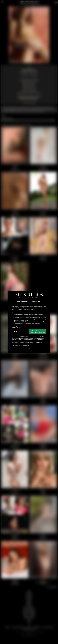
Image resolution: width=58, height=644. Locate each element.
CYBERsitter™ (21, 348)
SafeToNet (34, 348)
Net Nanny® (28, 348)
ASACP (38, 348)
